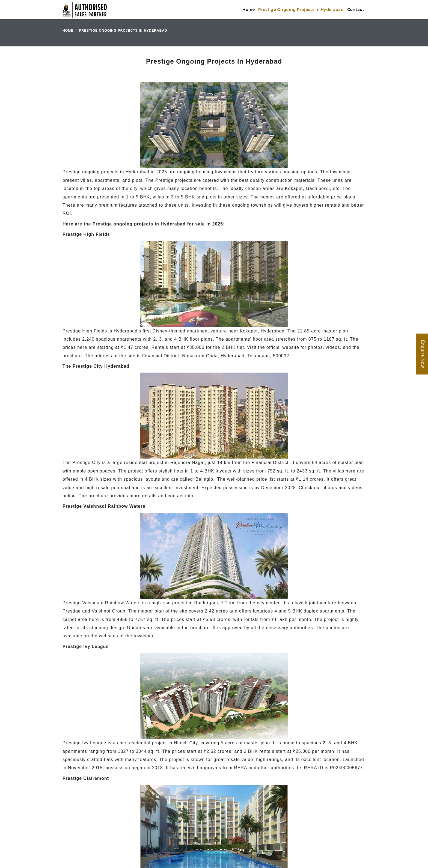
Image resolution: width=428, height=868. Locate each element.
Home (249, 10)
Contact (356, 10)
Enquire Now (423, 354)
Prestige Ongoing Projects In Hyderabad (301, 10)
